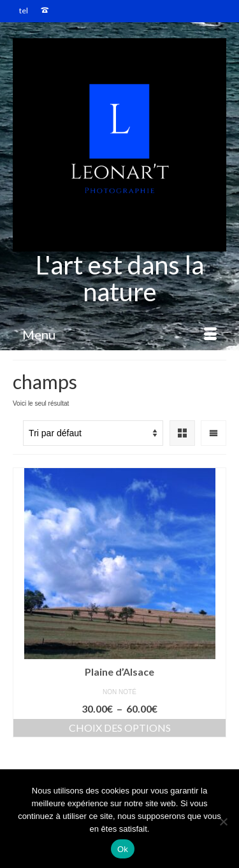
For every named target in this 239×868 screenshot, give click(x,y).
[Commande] (93, 433)
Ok (123, 849)
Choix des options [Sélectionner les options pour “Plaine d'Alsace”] (120, 728)
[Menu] (119, 334)
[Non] (223, 822)
